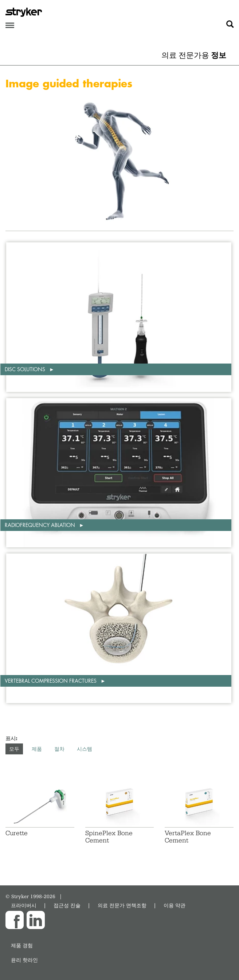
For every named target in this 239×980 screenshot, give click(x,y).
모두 (14, 749)
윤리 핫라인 (24, 960)
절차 (59, 749)
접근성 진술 (67, 905)
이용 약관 (175, 905)
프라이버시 (24, 905)
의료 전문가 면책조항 (122, 905)
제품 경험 (22, 945)
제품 (37, 749)
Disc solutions (26, 369)
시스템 (85, 749)
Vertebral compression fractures (51, 681)
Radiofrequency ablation (41, 525)
